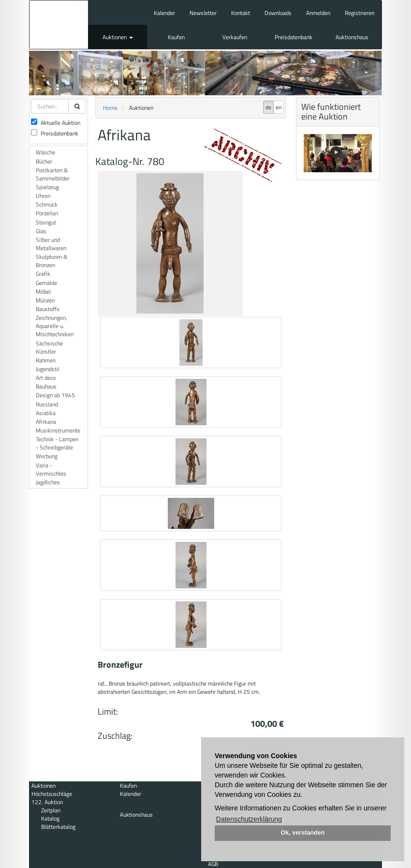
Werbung (47, 456)
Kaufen (176, 37)
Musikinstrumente (58, 430)
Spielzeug (47, 187)
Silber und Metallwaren (51, 244)
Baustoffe (48, 309)
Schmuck (47, 204)
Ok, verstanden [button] (303, 833)
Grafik (43, 274)
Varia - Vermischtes (51, 469)
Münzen (45, 300)
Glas (41, 231)
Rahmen (46, 360)
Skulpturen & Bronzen (51, 261)
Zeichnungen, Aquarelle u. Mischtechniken (55, 326)
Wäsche (45, 152)
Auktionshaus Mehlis (59, 25)
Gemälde (46, 283)
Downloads (278, 13)
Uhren (43, 196)
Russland (47, 404)
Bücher (44, 161)
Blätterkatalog (58, 827)
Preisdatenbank (294, 37)
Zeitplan (51, 810)
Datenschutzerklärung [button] (249, 819)
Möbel (43, 292)
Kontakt (241, 13)
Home (110, 108)
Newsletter (203, 13)
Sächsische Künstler (49, 347)
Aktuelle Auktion (56, 123)
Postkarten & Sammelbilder (53, 174)
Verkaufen (235, 37)
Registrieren (360, 13)
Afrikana (46, 422)
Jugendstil (48, 369)
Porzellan (47, 213)
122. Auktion (47, 802)
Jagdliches (48, 482)
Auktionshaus (352, 37)
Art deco (46, 378)
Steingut (46, 222)
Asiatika (46, 413)
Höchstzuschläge (52, 794)
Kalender (164, 13)
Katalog (50, 818)
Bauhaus (46, 386)
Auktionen (118, 37)
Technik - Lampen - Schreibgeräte (57, 443)
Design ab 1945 (55, 395)
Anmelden (318, 13)
